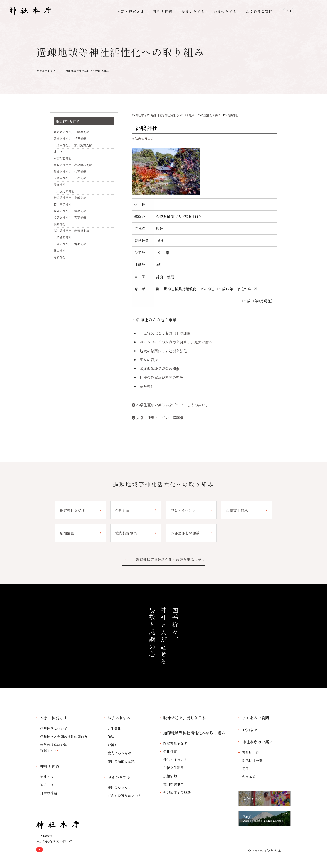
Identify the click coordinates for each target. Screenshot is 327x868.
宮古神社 (59, 250)
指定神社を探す (211, 115)
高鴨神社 (233, 115)
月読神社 (59, 257)
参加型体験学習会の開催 (160, 368)
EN (289, 11)
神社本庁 (141, 115)
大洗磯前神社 (62, 237)
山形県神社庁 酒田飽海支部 (73, 145)
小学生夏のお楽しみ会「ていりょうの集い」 (173, 405)
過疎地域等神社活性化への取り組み (87, 71)
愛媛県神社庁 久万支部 (70, 171)
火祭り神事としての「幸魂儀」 (162, 418)
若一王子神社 (62, 204)
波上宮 (58, 152)
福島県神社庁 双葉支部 (70, 218)
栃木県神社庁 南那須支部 (71, 231)
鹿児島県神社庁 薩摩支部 (71, 132)
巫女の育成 (149, 360)
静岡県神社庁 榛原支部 (70, 211)
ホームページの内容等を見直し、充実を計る (176, 342)
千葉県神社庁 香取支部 (70, 244)
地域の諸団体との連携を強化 (163, 351)
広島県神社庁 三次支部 (70, 178)
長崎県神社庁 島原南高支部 (73, 165)
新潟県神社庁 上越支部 (70, 198)
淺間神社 (59, 224)
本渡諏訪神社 (62, 158)
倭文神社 (59, 185)
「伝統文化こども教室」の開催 (165, 333)
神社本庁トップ (46, 71)
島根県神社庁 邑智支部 (70, 138)
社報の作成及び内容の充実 (161, 377)
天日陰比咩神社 (64, 191)
